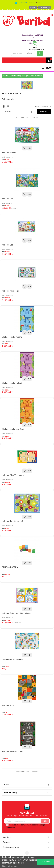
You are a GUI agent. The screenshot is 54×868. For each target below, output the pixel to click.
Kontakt (33, 7)
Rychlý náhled (29, 148)
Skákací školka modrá (12, 337)
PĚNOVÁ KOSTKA (10, 567)
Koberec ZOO (8, 705)
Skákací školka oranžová (13, 429)
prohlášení (10, 828)
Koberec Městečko (10, 291)
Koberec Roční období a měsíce (16, 613)
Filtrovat (44, 112)
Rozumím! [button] (46, 862)
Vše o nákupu (45, 7)
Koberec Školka (9, 153)
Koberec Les (8, 199)
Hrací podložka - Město (12, 659)
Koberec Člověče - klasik (13, 475)
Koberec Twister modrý (12, 521)
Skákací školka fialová (12, 383)
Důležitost (19, 112)
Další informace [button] (10, 866)
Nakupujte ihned (34, 3)
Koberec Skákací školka (13, 752)
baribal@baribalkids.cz (36, 50)
